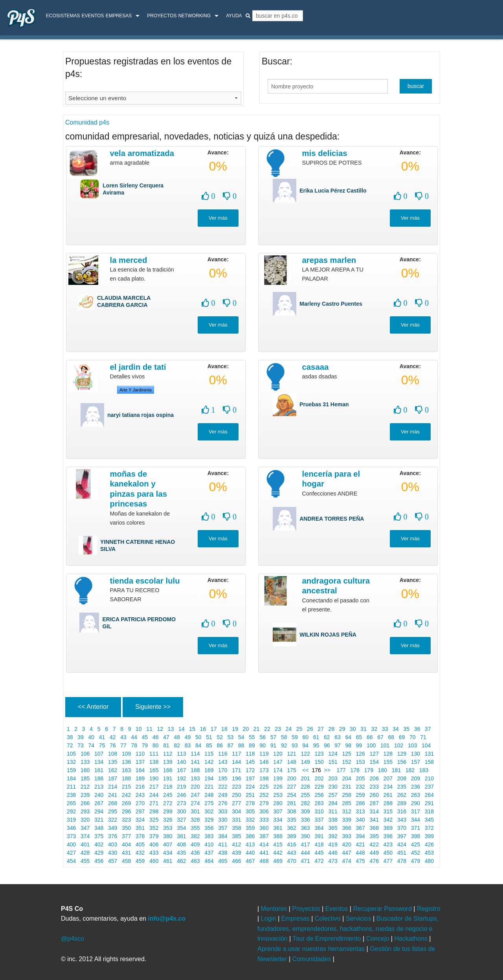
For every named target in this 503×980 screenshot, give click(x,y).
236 (416, 787)
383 (209, 836)
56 (263, 737)
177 (341, 770)
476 (374, 861)
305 (250, 811)
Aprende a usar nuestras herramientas (312, 949)
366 (347, 828)
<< (305, 770)
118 (250, 754)
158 (429, 762)
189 (140, 778)
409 (195, 844)
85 (209, 745)
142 (209, 762)
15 (192, 729)
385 (236, 836)
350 (126, 828)
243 (140, 795)
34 (396, 729)
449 (374, 853)
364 (319, 828)
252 (264, 795)
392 (333, 836)
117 (236, 754)
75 (102, 745)
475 (361, 861)
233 (374, 787)
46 (155, 737)
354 (181, 828)
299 (168, 811)
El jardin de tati (138, 367)
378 (140, 836)
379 (154, 836)
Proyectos (162, 16)
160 (85, 770)
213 (99, 787)
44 (134, 737)
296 (126, 811)
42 (113, 737)
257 (333, 795)
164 (140, 770)
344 (416, 820)
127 (374, 754)
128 (388, 754)
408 (181, 844)
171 (236, 770)
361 (278, 828)
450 (388, 853)
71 (423, 737)
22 (267, 729)
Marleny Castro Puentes (331, 304)
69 (402, 737)
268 (113, 803)
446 (333, 853)
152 (347, 762)
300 (181, 811)
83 (188, 745)
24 (289, 729)
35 (406, 729)
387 (264, 836)
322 (113, 820)
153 (361, 762)
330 (223, 820)
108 (113, 754)
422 (374, 844)
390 (306, 836)
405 (140, 844)
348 (99, 828)
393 (347, 836)
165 (154, 770)
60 (306, 737)
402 (99, 844)
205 (361, 778)
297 (140, 811)
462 (181, 861)
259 (361, 795)
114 (195, 754)
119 (264, 754)
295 (113, 811)
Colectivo (329, 919)
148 (292, 762)
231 (347, 787)
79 (145, 745)
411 (223, 844)
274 (195, 803)
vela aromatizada (142, 153)
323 (126, 820)
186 (99, 778)
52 (220, 737)
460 (154, 861)
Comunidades (313, 959)
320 (85, 820)
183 (424, 770)
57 (273, 737)
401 (85, 844)
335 (292, 820)
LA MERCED (129, 260)
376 (113, 836)
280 (278, 803)
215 (126, 787)
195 (223, 778)
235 (402, 787)
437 (209, 853)
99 (359, 745)
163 (126, 770)
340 (361, 820)
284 (333, 803)
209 (416, 778)
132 (71, 762)
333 (264, 820)
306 (264, 811)
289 (402, 803)
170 (223, 770)
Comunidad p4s (87, 122)
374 (85, 836)
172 (250, 770)
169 (209, 770)
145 (250, 762)
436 (195, 853)
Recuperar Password (383, 909)
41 (102, 737)
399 (429, 836)
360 (264, 828)
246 (181, 795)
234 (388, 787)
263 (416, 795)
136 (126, 762)
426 (429, 844)
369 (388, 828)
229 (319, 787)
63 (337, 737)
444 (306, 853)
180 (383, 770)
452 (416, 853)
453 (429, 853)
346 (71, 828)
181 (396, 770)
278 (250, 803)
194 (209, 778)
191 (168, 778)
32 (374, 729)
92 (284, 745)
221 (209, 787)
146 (264, 762)
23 (278, 729)
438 (223, 853)
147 (278, 762)
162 (113, 770)
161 (99, 770)
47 (166, 737)
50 (198, 737)
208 (402, 778)
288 (388, 803)
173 (264, 770)
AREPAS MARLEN (329, 260)
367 (361, 828)
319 (71, 820)
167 (181, 770)
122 (306, 754)
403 (113, 844)
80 (155, 745)
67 (380, 737)
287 (374, 803)
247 (195, 795)
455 (85, 861)
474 (347, 861)
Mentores (275, 909)
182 (410, 770)
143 (223, 762)
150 (319, 762)
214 (113, 787)
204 (347, 778)
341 (374, 820)
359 (250, 828)
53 (230, 737)
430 (113, 853)
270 (140, 803)
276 (223, 803)
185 (85, 778)
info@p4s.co (167, 919)
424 (402, 844)
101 (385, 745)
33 (385, 729)
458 (126, 861)
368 (374, 828)
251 (250, 795)
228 (306, 787)
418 (319, 844)
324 (140, 820)
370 (402, 828)
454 (71, 861)
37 (428, 729)
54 (241, 737)
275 (209, 803)
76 (113, 745)
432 (140, 853)
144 (236, 762)
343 (402, 820)
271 (154, 803)
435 (181, 853)
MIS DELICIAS (325, 153)
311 (333, 811)
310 (319, 811)
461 (168, 861)
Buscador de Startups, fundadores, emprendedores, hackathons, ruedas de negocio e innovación (348, 929)
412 (236, 844)
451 (402, 853)
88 (241, 745)
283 (319, 803)
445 (319, 853)
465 (223, 861)
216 (140, 787)
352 (154, 828)
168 (195, 770)
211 (71, 787)
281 (292, 803)
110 (140, 754)
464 (209, 861)
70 (412, 737)
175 (292, 770)
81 (166, 745)
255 (306, 795)
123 (319, 754)
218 (168, 787)
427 (71, 853)
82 (177, 745)
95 (316, 745)
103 (412, 745)
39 (80, 737)
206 (374, 778)
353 (168, 828)
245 (168, 795)
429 (99, 853)
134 (99, 762)
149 (306, 762)
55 (252, 737)
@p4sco (73, 939)
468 (264, 861)
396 (388, 836)
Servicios (359, 919)
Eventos (93, 16)
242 (126, 795)
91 (273, 745)
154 (374, 762)
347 (85, 828)
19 (235, 729)
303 (223, 811)
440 (250, 853)
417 (306, 844)
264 (429, 795)
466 (236, 861)
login (486, 17)
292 (71, 811)
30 (353, 729)
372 (429, 828)
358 (236, 828)
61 (316, 737)
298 (154, 811)
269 (126, 803)
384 (223, 836)
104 (426, 745)
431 (126, 853)
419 (333, 844)
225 (264, 787)
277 (236, 803)
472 (319, 861)
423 (388, 844)
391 (319, 836)
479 (416, 861)
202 (319, 778)
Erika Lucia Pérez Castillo (333, 191)
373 (71, 836)
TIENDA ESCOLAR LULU (145, 581)
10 (139, 729)
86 (220, 745)
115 (209, 754)
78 (134, 745)
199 (278, 778)
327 (181, 820)
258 (347, 795)
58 (284, 737)
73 (80, 745)
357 (223, 828)
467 (250, 861)
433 (154, 853)
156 (402, 762)
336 (306, 820)
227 (292, 787)
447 (347, 853)
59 (295, 737)
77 (123, 745)
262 (402, 795)
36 (417, 729)
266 (85, 803)
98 (348, 745)
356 (209, 828)
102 (399, 745)
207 (388, 778)
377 (126, 836)
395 (374, 836)
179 (369, 770)
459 (140, 861)
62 (327, 737)
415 (278, 844)
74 (91, 745)
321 (99, 820)
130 (416, 754)
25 (299, 729)
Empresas (119, 16)
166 (168, 770)
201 (306, 778)
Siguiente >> (153, 707)
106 (85, 754)
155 (388, 762)
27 (320, 729)
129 (402, 754)
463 (195, 861)
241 (113, 795)
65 (359, 737)
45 (145, 737)
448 (361, 853)
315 (388, 811)
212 (85, 787)
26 (310, 729)
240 (99, 795)
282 (306, 803)
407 (168, 844)
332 (250, 820)
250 (236, 795)
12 (160, 729)
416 (292, 844)
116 (223, 754)
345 (429, 820)
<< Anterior (93, 707)
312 (347, 811)
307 (278, 811)
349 (113, 828)
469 (278, 861)
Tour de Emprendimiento (328, 939)
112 (168, 754)
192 (181, 778)
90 (263, 745)
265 (71, 803)
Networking (194, 16)
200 (292, 778)
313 (361, 811)
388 (278, 836)
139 (168, 762)
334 (278, 820)
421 (361, 844)
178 (355, 770)
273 (181, 803)
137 (140, 762)
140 (181, 762)
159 (71, 770)
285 (347, 803)
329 (209, 820)
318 (429, 811)
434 (168, 853)
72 (70, 745)
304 (236, 811)
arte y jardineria (136, 390)
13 (171, 729)
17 (214, 729)
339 (347, 820)
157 (416, 762)
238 (71, 795)
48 (177, 737)
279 (264, 803)
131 (429, 754)
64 (348, 737)
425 (416, 844)
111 (154, 754)
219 (181, 787)
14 (181, 729)
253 (278, 795)
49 (188, 737)
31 (363, 729)
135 (113, 762)
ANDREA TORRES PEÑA (332, 519)
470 (292, 861)
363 (306, 828)
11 (149, 729)
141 (195, 762)
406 (154, 844)
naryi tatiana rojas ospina (140, 415)
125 (347, 754)
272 (168, 803)
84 (198, 745)
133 (85, 762)
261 (388, 795)
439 (236, 853)
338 (333, 820)
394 (361, 836)
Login (270, 919)
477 (388, 861)
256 (319, 795)
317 (416, 811)
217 (154, 787)
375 (99, 836)
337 (319, 820)
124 (333, 754)
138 (154, 762)
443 (292, 853)
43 (123, 737)
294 (99, 811)
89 (252, 745)
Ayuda (234, 16)
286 (361, 803)
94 (306, 745)
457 (113, 861)
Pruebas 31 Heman (324, 404)
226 (278, 787)
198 (264, 778)
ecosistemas (63, 16)
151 (333, 762)
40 (91, 737)
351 (140, 828)
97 (337, 745)
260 (374, 795)
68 (391, 737)
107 (99, 754)
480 (429, 861)
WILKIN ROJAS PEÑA (328, 635)
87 (230, 745)
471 (306, 861)
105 (71, 754)
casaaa (316, 367)
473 (333, 861)
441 (264, 853)
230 (333, 787)
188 (126, 778)
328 (195, 820)
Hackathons (412, 939)
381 (181, 836)
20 (246, 729)
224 (250, 787)
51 (209, 737)
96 (327, 745)
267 (99, 803)
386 (250, 836)
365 (333, 828)
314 (374, 811)
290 (416, 803)
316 (402, 811)
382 (195, 836)
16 (203, 729)
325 (154, 820)
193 (195, 778)
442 (278, 853)
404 (126, 844)
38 (70, 737)
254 (292, 795)
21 (256, 729)
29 (342, 729)
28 (331, 729)
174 (278, 770)
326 (168, 820)
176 (317, 770)
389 (292, 836)
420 (347, 844)
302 (209, 811)
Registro (429, 909)
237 (429, 787)
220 (195, 787)
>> (329, 770)
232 (361, 787)
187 (113, 778)
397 (402, 836)
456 (99, 861)
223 (236, 787)
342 (388, 820)
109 (126, 754)
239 (85, 795)
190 (154, 778)
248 (209, 795)
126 (361, 754)
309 (306, 811)
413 (250, 844)
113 (181, 754)
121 (292, 754)
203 (333, 778)
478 (402, 861)
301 (195, 811)
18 (224, 729)
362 (292, 828)
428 (85, 853)
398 (416, 836)
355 (195, 828)
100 (371, 745)
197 (250, 778)
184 (71, 778)
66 (370, 737)
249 (223, 795)
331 (236, 820)
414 (264, 844)
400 (71, 844)
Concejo (379, 939)
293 (85, 811)
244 (154, 795)
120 (278, 754)
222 (223, 787)
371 (416, 828)
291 (429, 803)
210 (429, 778)
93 (295, 745)
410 (209, 844)
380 (168, 836)
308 (292, 811)
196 (236, 778)
